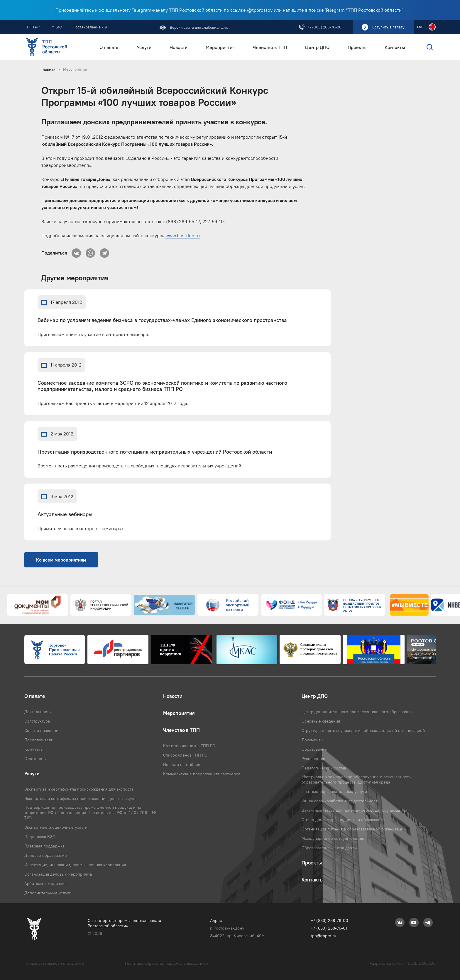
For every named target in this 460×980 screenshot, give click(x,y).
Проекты (357, 47)
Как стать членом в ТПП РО (189, 746)
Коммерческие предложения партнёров (202, 774)
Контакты (395, 47)
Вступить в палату (388, 27)
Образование (314, 749)
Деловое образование (46, 855)
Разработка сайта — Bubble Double (403, 963)
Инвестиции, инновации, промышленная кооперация (75, 865)
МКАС (57, 27)
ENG (420, 27)
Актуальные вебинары (65, 514)
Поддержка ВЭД (40, 837)
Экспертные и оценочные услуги (56, 827)
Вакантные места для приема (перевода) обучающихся (355, 810)
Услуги (144, 47)
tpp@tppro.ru (323, 936)
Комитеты (34, 749)
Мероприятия (220, 47)
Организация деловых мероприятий (59, 874)
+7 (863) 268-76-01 (329, 928)
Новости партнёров (182, 764)
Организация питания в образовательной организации (354, 829)
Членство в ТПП (270, 47)
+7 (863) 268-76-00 (324, 27)
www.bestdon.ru (183, 235)
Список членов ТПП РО (185, 755)
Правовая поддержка (44, 846)
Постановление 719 (90, 27)
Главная (48, 69)
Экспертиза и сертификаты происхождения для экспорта (79, 789)
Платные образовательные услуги (334, 791)
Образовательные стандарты (329, 848)
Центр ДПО (317, 47)
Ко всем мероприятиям (61, 560)
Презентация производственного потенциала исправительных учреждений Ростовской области (155, 452)
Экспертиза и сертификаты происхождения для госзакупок (81, 798)
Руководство (313, 759)
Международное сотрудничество (333, 838)
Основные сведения (321, 721)
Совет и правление (43, 730)
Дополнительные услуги (48, 893)
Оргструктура (37, 721)
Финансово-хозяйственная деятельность (340, 801)
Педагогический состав (324, 768)
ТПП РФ (33, 27)
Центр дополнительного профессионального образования (358, 712)
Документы (312, 740)
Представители (39, 740)
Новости (179, 47)
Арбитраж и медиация (45, 884)
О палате (109, 47)
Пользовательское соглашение (54, 963)
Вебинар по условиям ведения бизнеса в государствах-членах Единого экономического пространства (162, 320)
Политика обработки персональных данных (167, 963)
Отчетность (35, 759)
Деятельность (38, 712)
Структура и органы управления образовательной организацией (363, 730)
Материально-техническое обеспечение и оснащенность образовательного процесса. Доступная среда (356, 779)
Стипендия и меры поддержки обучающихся (344, 820)
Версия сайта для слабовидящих (198, 27)
